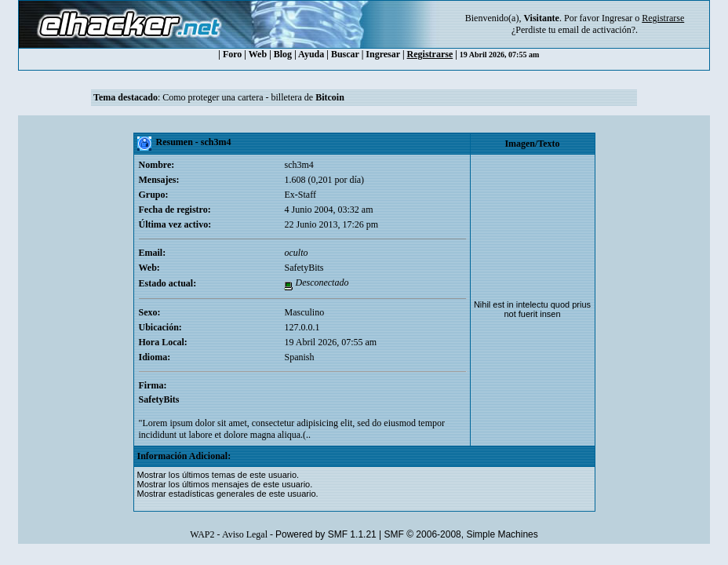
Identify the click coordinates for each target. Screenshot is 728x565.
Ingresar (617, 18)
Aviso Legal (245, 534)
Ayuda (311, 54)
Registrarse (430, 54)
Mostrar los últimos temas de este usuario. (218, 475)
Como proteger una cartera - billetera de (253, 97)
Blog (283, 54)
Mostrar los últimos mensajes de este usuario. (225, 484)
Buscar (345, 54)
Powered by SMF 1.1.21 (326, 534)
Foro (232, 54)
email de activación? (597, 30)
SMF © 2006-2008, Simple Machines (461, 534)
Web (258, 54)
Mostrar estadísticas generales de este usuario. (228, 494)
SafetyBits (304, 268)
